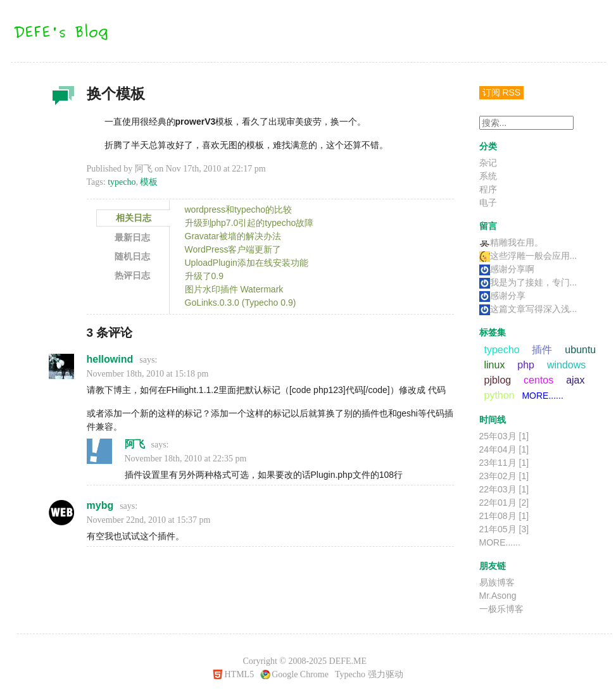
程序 (488, 189)
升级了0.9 (204, 276)
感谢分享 (502, 296)
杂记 (61, 99)
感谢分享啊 (507, 269)
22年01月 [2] (504, 503)
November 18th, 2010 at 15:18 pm (148, 374)
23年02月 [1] (504, 476)
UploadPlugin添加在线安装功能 (247, 263)
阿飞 (135, 444)
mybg (100, 505)
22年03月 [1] (504, 489)
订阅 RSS (502, 92)
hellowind (110, 359)
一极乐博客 (501, 609)
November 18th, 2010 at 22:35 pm (186, 459)
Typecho (350, 674)
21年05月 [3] (504, 529)
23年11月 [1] (504, 463)
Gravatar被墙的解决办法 (233, 236)
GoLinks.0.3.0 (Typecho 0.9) (241, 303)
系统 (488, 176)
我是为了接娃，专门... (528, 282)
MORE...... (542, 396)
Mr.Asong (498, 596)
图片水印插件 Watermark (234, 289)
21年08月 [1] (504, 516)
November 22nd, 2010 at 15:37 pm (149, 520)
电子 (488, 203)
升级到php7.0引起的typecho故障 (249, 223)
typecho (122, 182)
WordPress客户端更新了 (233, 249)
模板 (149, 182)
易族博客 (497, 582)
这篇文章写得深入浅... (528, 309)
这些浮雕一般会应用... (528, 256)
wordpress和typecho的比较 (239, 209)
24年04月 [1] (504, 449)
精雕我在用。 (511, 242)
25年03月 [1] (504, 436)
